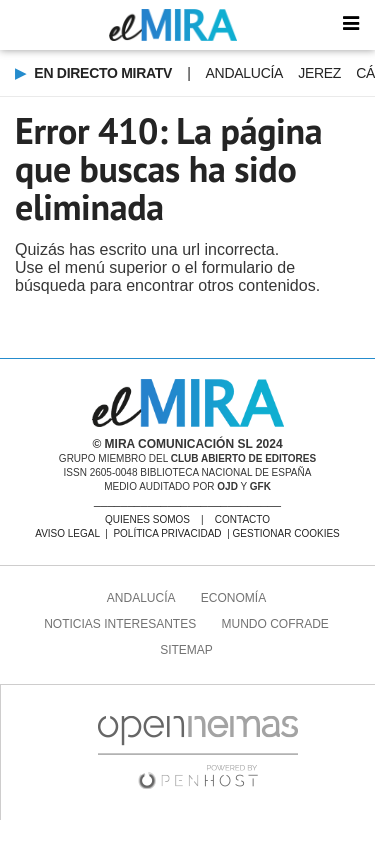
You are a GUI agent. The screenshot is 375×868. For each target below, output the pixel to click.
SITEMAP (186, 650)
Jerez (319, 73)
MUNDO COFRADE (275, 624)
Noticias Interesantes (120, 624)
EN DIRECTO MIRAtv (101, 73)
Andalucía (245, 73)
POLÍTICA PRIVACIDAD (167, 533)
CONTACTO (242, 519)
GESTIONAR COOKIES (286, 533)
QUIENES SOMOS (147, 519)
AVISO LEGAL (67, 533)
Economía (233, 598)
